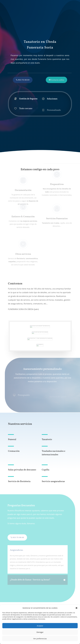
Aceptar (40, 626)
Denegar (40, 632)
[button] (76, 608)
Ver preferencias (40, 639)
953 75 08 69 (22, 80)
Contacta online (56, 80)
